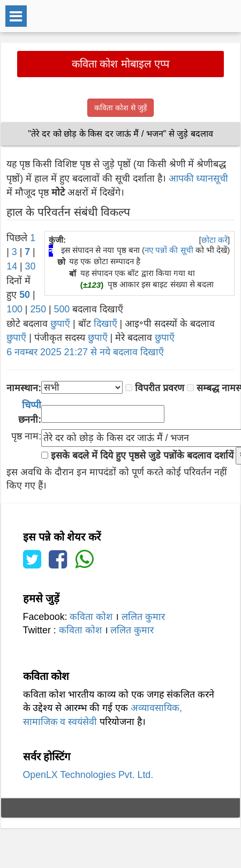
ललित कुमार (143, 617)
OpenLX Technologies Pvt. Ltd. (88, 775)
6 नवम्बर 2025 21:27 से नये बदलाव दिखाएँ (85, 352)
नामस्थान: (24, 388)
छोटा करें (214, 240)
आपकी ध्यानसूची (199, 178)
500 (62, 309)
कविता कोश (91, 617)
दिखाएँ (106, 324)
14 (12, 266)
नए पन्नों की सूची (169, 250)
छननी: (30, 412)
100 (14, 309)
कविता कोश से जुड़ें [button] (120, 108)
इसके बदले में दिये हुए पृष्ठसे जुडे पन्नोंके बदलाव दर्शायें (142, 455)
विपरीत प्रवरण (160, 388)
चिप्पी (32, 405)
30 (31, 266)
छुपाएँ (60, 324)
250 (38, 309)
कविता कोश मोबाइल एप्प (121, 64)
